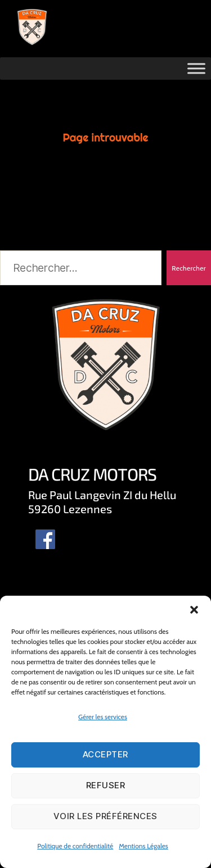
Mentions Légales (143, 846)
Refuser (106, 785)
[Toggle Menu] (196, 68)
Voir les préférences (105, 816)
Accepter (105, 754)
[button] (194, 610)
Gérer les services (103, 717)
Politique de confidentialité (75, 846)
